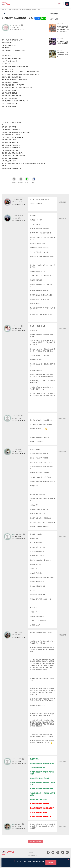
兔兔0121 (17, 632)
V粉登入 (60, 4)
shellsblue (18, 215)
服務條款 (31, 852)
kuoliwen (17, 326)
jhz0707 (17, 199)
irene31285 (18, 759)
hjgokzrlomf (17, 25)
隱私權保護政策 (32, 855)
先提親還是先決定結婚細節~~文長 (31, 10)
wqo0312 (17, 416)
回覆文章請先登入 (35, 841)
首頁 (3, 10)
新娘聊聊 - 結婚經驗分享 (13, 10)
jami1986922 (18, 534)
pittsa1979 (18, 824)
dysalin (17, 449)
